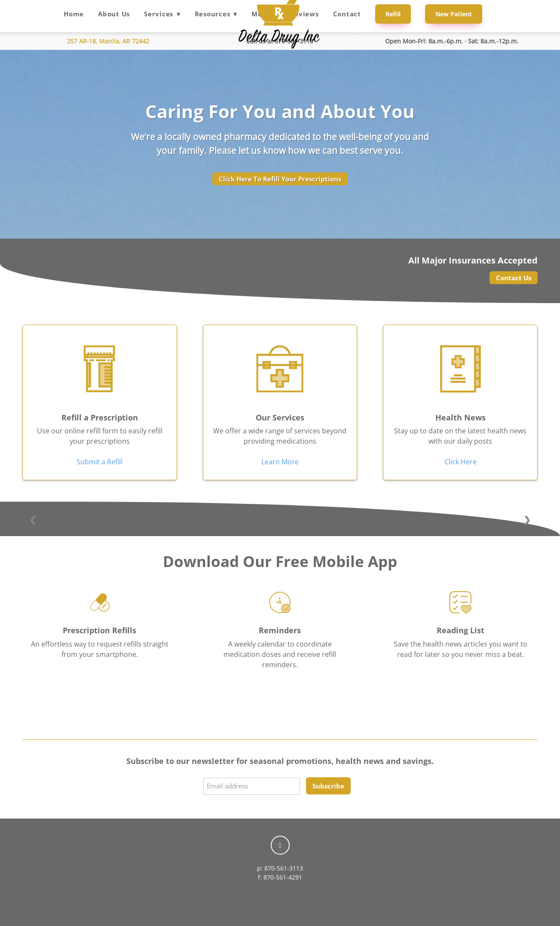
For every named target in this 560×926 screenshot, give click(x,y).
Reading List (461, 630)
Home (74, 14)
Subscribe (328, 786)
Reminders (280, 630)
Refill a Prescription (100, 417)
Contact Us (514, 278)
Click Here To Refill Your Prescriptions (280, 179)
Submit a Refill (99, 462)
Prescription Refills (99, 630)
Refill (393, 14)
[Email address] (252, 786)
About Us (114, 14)
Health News (461, 417)
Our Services (280, 417)
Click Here (461, 462)
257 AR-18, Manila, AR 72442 (108, 41)
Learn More (280, 462)
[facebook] (280, 845)
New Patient (454, 14)
